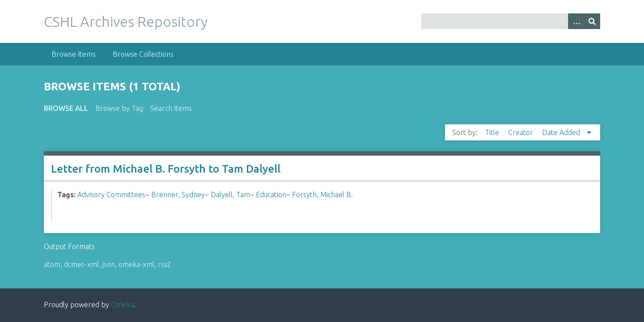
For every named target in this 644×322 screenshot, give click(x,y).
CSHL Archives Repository (126, 21)
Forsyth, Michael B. (322, 195)
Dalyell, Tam (230, 195)
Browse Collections (143, 54)
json (109, 264)
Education (271, 195)
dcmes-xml (81, 264)
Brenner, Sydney (178, 195)
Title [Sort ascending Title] (493, 132)
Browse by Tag (119, 108)
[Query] (511, 21)
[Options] (576, 21)
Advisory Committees (111, 195)
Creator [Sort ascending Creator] (521, 132)
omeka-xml (136, 264)
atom (52, 264)
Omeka (122, 305)
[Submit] (592, 21)
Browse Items (74, 54)
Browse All (66, 108)
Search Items (171, 108)
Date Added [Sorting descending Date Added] (562, 132)
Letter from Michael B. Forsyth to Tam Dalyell (166, 169)
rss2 (165, 264)
